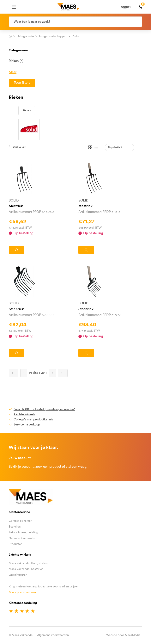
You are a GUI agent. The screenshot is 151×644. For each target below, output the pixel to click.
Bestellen (15, 527)
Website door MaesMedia (123, 635)
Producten (15, 544)
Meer (13, 72)
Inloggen (124, 7)
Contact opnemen (20, 521)
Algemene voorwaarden (53, 635)
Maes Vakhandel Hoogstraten (28, 563)
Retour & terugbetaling (23, 533)
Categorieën (25, 36)
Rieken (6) (16, 61)
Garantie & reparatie (22, 538)
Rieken (27, 110)
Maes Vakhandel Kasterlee (26, 569)
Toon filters (22, 83)
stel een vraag (76, 467)
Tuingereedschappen (53, 36)
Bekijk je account (21, 467)
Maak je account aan (22, 592)
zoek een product (48, 467)
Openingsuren (18, 575)
